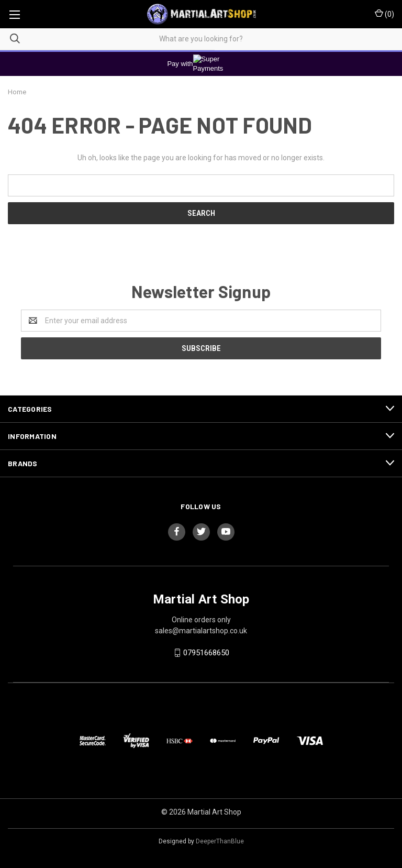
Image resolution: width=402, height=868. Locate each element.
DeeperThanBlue (220, 841)
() (384, 14)
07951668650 (206, 653)
